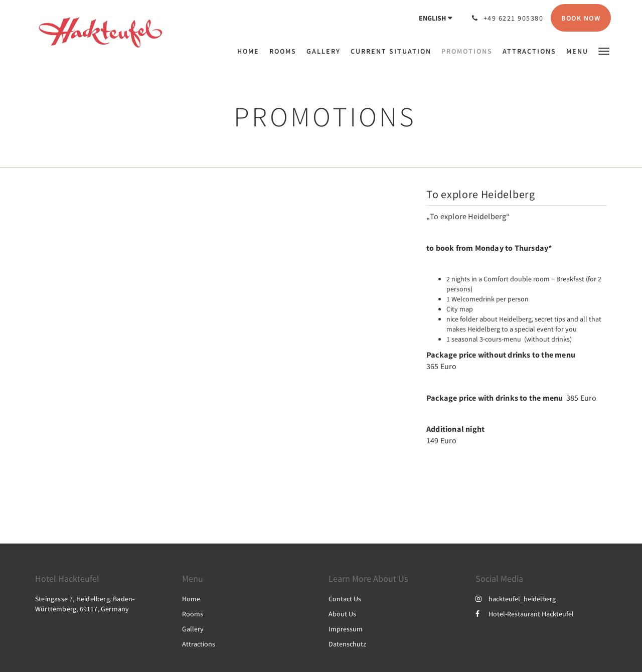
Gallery (193, 629)
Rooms (193, 614)
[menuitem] (251, 51)
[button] (604, 50)
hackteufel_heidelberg (516, 599)
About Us (342, 614)
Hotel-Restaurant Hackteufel (525, 614)
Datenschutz (347, 644)
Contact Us (345, 599)
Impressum (346, 629)
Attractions (199, 644)
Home (191, 599)
